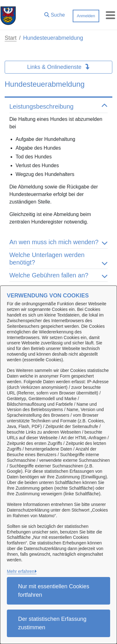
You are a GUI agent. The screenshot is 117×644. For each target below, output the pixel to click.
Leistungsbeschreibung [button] (58, 106)
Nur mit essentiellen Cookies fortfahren (54, 591)
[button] (55, 13)
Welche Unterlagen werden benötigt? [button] (58, 259)
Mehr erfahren (21, 571)
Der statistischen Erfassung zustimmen (52, 623)
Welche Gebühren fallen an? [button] (58, 275)
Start (11, 38)
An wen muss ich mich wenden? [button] (58, 242)
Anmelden (86, 16)
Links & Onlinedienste (58, 67)
